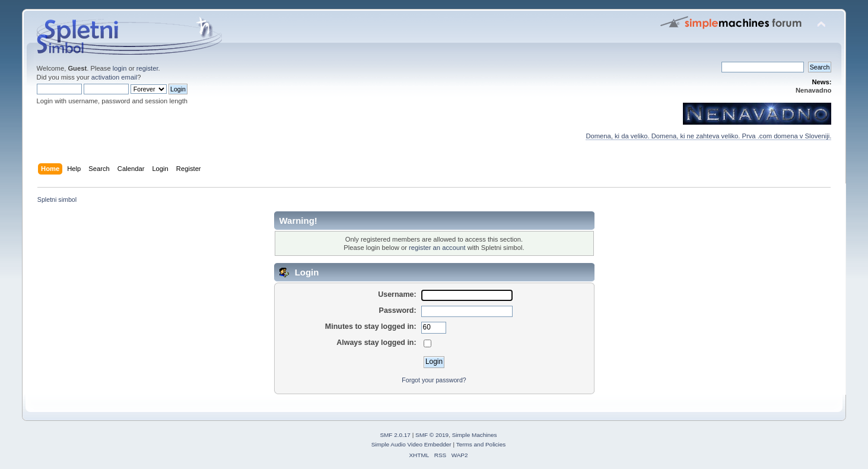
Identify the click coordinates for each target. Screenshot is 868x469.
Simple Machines (475, 435)
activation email (114, 77)
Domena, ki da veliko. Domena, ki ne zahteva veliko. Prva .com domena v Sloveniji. (708, 136)
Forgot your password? (434, 380)
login (120, 68)
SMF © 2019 (432, 435)
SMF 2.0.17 (395, 435)
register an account (437, 248)
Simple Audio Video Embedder (411, 444)
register (147, 68)
